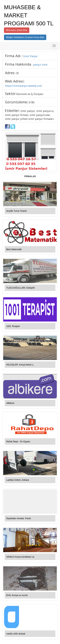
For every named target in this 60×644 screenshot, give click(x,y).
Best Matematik (14, 249)
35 (17, 73)
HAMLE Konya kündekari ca (20, 557)
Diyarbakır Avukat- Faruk (19, 518)
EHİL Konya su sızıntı (17, 595)
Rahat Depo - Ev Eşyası (18, 441)
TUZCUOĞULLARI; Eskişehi (20, 288)
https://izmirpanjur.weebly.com (23, 86)
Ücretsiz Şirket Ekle (17, 30)
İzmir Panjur (30, 56)
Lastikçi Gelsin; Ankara (18, 480)
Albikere (10, 403)
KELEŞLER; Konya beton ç (20, 365)
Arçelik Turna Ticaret (16, 211)
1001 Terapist (13, 326)
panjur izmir (40, 65)
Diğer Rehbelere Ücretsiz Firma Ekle (25, 37)
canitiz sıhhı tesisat (16, 634)
